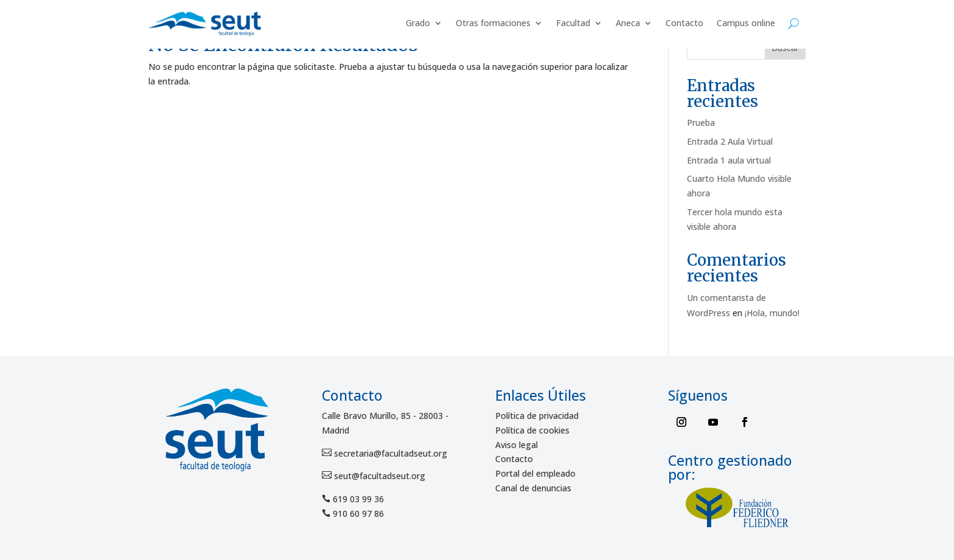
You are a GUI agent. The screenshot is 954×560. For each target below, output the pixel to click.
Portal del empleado (535, 473)
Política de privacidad (537, 416)
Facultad (573, 23)
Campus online (746, 23)
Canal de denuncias (533, 488)
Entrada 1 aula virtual (729, 160)
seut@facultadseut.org (378, 476)
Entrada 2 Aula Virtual (730, 141)
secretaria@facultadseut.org (389, 453)
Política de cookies (532, 430)
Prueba (701, 123)
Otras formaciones (493, 23)
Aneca (628, 23)
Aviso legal (517, 445)
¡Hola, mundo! (772, 313)
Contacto (684, 23)
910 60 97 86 (358, 513)
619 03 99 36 (358, 499)
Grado (418, 23)
